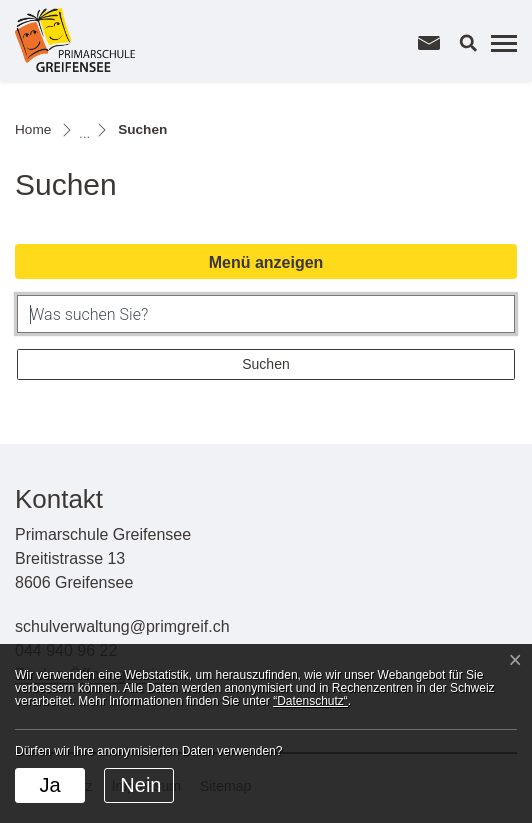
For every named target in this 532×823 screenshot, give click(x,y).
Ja (49, 785)
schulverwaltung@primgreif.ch (122, 626)
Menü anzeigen (266, 262)
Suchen (265, 364)
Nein (140, 785)
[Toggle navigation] (501, 43)
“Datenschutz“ (310, 701)
